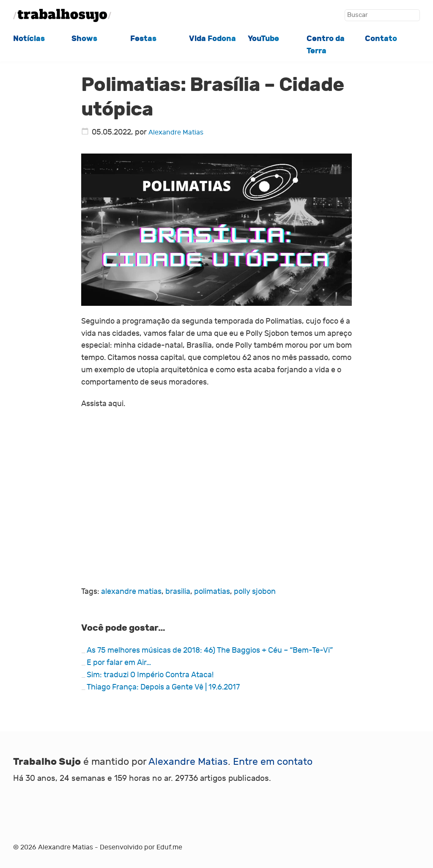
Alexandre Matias (176, 132)
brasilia (178, 592)
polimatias (212, 592)
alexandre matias (131, 592)
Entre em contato (273, 762)
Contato (381, 38)
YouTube (263, 38)
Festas (143, 38)
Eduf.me (169, 847)
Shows (84, 38)
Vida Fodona (212, 38)
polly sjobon (255, 592)
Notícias (29, 38)
